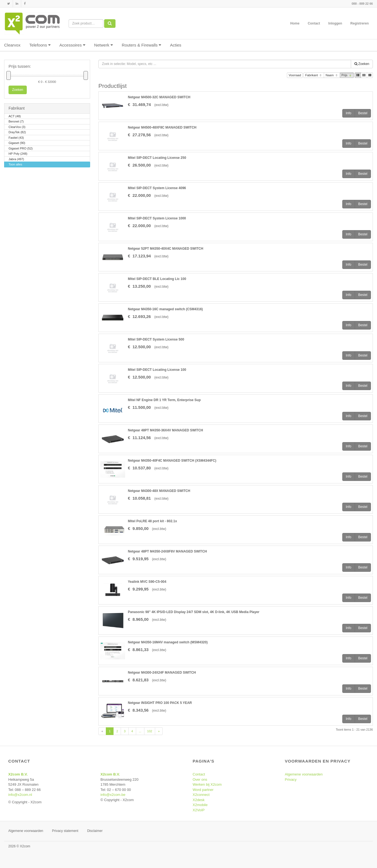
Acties (176, 45)
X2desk (199, 800)
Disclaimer (95, 831)
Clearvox (12, 45)
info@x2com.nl (20, 795)
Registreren (360, 23)
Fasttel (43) (16, 138)
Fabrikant (314, 76)
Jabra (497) (16, 160)
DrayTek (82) (17, 133)
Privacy (291, 779)
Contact (314, 23)
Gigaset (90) (17, 143)
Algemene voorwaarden (304, 774)
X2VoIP (199, 810)
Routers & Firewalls (142, 45)
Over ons (200, 779)
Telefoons (40, 45)
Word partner (203, 790)
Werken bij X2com (207, 784)
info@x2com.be (113, 795)
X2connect (201, 795)
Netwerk (104, 45)
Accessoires (72, 45)
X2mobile (200, 805)
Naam (332, 76)
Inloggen (335, 23)
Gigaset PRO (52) (21, 149)
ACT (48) (15, 117)
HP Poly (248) (18, 154)
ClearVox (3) (17, 127)
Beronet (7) (16, 122)
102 (150, 731)
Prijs (347, 76)
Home (295, 23)
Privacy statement (65, 831)
